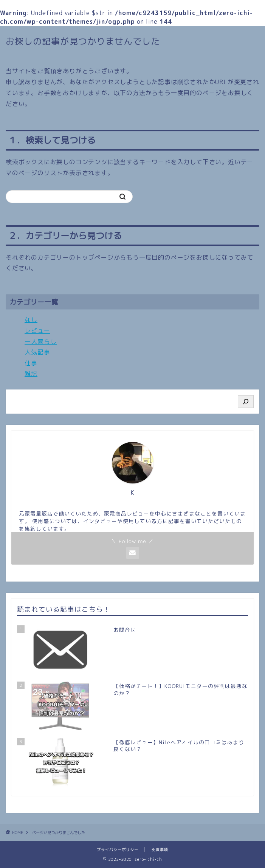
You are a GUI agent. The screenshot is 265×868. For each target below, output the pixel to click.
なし (31, 320)
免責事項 (160, 850)
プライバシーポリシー (118, 850)
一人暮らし (41, 342)
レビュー (37, 331)
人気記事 (37, 352)
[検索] (246, 402)
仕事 (31, 363)
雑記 (31, 374)
